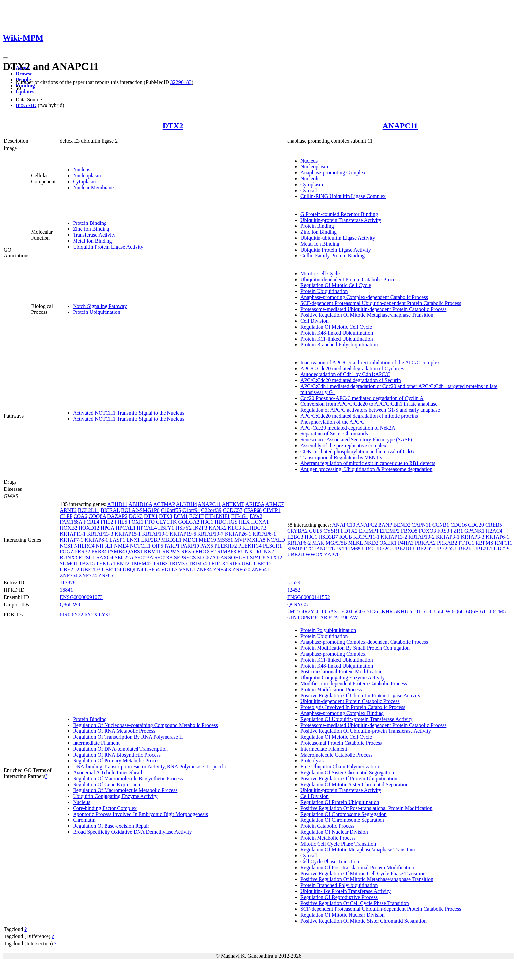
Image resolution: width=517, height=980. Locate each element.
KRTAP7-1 (72, 540)
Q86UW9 (70, 604)
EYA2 (256, 516)
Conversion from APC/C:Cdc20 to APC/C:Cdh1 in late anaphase (369, 404)
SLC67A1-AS (212, 558)
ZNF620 (241, 569)
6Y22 (77, 615)
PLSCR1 (273, 546)
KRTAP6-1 (264, 534)
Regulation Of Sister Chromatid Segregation (347, 772)
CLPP (66, 516)
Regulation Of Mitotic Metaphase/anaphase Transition (358, 850)
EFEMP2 (390, 531)
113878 (67, 583)
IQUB (346, 537)
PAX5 (207, 546)
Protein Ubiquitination (97, 312)
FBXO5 (409, 531)
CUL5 (316, 531)
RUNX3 (68, 558)
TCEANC (317, 549)
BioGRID (26, 105)
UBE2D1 (263, 564)
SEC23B (164, 558)
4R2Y (308, 612)
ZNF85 (106, 575)
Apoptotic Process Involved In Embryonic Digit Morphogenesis (140, 814)
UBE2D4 (111, 569)
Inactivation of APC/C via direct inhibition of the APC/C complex (370, 362)
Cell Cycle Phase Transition (330, 861)
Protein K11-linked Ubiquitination (337, 339)
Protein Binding (90, 223)
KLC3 (234, 528)
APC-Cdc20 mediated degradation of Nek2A (348, 428)
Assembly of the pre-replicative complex (343, 445)
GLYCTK (166, 522)
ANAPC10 (344, 525)
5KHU (401, 612)
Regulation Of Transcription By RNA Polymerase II (128, 737)
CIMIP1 (272, 510)
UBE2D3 (91, 569)
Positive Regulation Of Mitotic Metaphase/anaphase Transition (367, 315)
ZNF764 (69, 575)
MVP (240, 540)
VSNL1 (187, 569)
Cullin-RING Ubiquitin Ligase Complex (343, 196)
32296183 (181, 82)
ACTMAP (164, 504)
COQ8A (97, 516)
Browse (24, 74)
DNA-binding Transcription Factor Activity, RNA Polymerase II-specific (150, 767)
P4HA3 (406, 543)
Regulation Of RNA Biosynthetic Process (117, 755)
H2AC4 (494, 531)
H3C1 (207, 522)
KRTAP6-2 (299, 543)
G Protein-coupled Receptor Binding (339, 214)
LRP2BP (150, 540)
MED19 (207, 540)
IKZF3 (200, 528)
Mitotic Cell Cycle (320, 273)
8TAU (335, 618)
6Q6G (458, 612)
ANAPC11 (400, 126)
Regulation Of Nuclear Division (334, 832)
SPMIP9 (296, 549)
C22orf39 (211, 510)
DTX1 (151, 516)
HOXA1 (260, 522)
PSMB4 (116, 552)
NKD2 (371, 543)
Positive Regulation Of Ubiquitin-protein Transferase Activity (366, 731)
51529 (294, 583)
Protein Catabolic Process (327, 826)
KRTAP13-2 (394, 537)
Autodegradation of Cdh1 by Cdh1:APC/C (345, 374)
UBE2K (464, 549)
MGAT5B (336, 543)
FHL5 (121, 522)
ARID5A (255, 504)
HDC (220, 522)
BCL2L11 (89, 510)
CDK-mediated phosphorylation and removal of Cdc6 (357, 451)
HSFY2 (183, 528)
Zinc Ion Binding (91, 229)
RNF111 (503, 543)
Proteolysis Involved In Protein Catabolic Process (353, 707)
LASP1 (117, 540)
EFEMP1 (369, 531)
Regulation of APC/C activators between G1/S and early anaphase (370, 410)
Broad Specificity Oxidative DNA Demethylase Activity (132, 832)
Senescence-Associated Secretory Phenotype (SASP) (356, 440)
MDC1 (190, 540)
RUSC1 (87, 558)
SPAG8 (258, 558)
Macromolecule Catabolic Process (336, 755)
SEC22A (124, 558)
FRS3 (443, 531)
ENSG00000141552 (309, 597)
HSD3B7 (328, 537)
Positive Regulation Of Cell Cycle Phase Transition (355, 903)
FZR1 (457, 531)
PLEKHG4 (250, 546)
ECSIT (197, 516)
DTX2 (173, 126)
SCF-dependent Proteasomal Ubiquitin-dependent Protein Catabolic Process (381, 303)
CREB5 (494, 525)
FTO (150, 522)
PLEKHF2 (226, 546)
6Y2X (91, 615)
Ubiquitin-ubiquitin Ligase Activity (338, 238)
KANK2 (218, 528)
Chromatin (84, 820)
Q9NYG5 (297, 604)
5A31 (333, 612)
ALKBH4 (186, 504)
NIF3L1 (105, 546)
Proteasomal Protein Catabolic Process (341, 743)
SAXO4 (105, 558)
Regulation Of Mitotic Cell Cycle (336, 285)
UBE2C (383, 549)
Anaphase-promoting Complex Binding (342, 713)
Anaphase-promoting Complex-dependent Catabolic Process (364, 297)
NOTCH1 (140, 546)
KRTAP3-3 (472, 537)
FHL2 (107, 522)
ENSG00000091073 (81, 597)
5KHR (386, 612)
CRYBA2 (297, 531)
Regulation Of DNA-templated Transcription (120, 749)
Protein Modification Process (331, 689)
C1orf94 (191, 510)
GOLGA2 (189, 522)
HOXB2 (68, 528)
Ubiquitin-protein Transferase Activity (341, 220)
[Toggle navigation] (5, 58)
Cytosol (309, 190)
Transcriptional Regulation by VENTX (341, 457)
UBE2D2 (70, 569)
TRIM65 (351, 549)
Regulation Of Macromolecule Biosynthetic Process (128, 778)
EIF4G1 (240, 516)
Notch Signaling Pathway (100, 306)
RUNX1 (246, 552)
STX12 (274, 558)
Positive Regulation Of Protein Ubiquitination (349, 778)
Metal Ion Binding (92, 241)
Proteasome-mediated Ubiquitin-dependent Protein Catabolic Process (373, 309)
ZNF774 (88, 575)
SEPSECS (185, 558)
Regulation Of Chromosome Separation (342, 820)
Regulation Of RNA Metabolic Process (114, 731)
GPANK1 (474, 531)
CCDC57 (233, 510)
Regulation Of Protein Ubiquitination (340, 802)
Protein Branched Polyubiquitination (339, 345)
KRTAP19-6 (183, 534)
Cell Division (315, 321)
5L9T (415, 612)
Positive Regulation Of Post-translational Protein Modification (366, 808)
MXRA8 (256, 540)
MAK (318, 543)
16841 (66, 590)
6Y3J (105, 615)
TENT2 (121, 564)
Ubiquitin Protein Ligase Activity (108, 247)
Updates (25, 91)
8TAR (321, 618)
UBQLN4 (133, 569)
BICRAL (110, 510)
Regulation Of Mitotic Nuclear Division (343, 915)
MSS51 (225, 540)
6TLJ (486, 612)
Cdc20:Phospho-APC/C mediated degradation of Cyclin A (362, 398)
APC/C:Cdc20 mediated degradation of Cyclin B (352, 368)
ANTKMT (233, 504)
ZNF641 (260, 569)
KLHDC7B (255, 528)
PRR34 (99, 552)
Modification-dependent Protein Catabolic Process (354, 683)
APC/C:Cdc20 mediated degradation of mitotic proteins (359, 416)
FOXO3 (428, 531)
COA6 (80, 516)
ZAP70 (332, 555)
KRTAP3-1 (448, 537)
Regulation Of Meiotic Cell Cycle (336, 327)
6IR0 (65, 615)
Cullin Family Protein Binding (333, 256)
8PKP (307, 618)
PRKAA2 (425, 543)
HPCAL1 (126, 528)
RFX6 (187, 552)
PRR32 (82, 552)
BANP (385, 525)
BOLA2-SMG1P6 (140, 510)
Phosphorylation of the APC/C (333, 422)
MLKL (356, 543)
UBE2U (296, 555)
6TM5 (499, 612)
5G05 (360, 612)
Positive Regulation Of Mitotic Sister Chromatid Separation (364, 921)
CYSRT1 (333, 531)
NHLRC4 (84, 546)
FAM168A (71, 522)
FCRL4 (91, 522)
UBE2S (502, 549)
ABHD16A (140, 504)
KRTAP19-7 (210, 534)
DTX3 (166, 516)
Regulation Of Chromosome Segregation (344, 814)
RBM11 (152, 552)
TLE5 (335, 549)
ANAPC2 (367, 525)
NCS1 (66, 546)
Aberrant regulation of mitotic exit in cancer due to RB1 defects (368, 463)
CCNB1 (441, 525)
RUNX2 (265, 552)
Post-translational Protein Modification (342, 672)
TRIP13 (216, 564)
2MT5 (294, 612)
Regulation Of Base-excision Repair (111, 826)
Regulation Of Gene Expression (106, 784)
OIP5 (158, 546)
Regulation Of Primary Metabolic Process (117, 761)
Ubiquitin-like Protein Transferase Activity (346, 891)
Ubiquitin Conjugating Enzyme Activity (115, 796)
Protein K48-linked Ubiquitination (337, 333)
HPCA (107, 528)
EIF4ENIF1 (218, 516)
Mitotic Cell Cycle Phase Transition (338, 844)
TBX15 (87, 564)
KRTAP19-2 (421, 537)
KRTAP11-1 (73, 534)
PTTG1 (466, 543)
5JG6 (372, 612)
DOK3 (136, 516)
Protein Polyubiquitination (328, 630)
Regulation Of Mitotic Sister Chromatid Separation (354, 784)
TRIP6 (233, 564)
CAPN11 (421, 525)
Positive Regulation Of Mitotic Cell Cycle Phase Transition (363, 873)
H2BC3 (295, 537)
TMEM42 (141, 564)
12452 (294, 590)
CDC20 (476, 525)
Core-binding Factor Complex (105, 808)
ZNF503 (222, 569)
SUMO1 (69, 564)
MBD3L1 (171, 540)
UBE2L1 (483, 549)
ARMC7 (274, 504)
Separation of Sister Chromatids (334, 434)
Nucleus (81, 170)
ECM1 (181, 516)
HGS (232, 522)
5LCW (443, 612)
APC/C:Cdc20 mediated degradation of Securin (351, 380)
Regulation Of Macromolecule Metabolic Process (125, 790)
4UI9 (321, 612)
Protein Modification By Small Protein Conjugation (355, 648)
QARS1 (134, 552)
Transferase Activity (94, 235)
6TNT (294, 618)
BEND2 (402, 525)
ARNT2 (68, 510)
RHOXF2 (205, 552)
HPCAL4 (147, 528)
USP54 (152, 569)
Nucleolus (311, 178)
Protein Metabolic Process (328, 838)
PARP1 (172, 546)
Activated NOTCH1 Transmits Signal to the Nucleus (129, 413)
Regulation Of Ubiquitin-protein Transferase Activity (356, 719)
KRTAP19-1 (155, 534)
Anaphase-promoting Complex (333, 173)
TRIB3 (160, 564)
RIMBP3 (227, 552)
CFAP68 (253, 510)
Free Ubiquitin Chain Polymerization (340, 767)
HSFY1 (166, 528)
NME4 (121, 546)
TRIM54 (198, 564)
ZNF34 (204, 569)
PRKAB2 (447, 543)
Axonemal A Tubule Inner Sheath (108, 772)
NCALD (276, 540)
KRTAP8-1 (97, 540)
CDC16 (458, 525)
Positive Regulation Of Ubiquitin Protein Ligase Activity (360, 695)
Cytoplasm (84, 181)
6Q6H (472, 612)
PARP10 (190, 546)
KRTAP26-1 (238, 534)
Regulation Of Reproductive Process (339, 897)
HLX (244, 522)
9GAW (351, 618)
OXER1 (388, 543)
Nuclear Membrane (93, 187)
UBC (247, 564)
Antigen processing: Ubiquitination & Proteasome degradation (366, 469)
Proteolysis (312, 761)
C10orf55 (171, 510)
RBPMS (171, 552)
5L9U (429, 612)
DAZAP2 (117, 516)
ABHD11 (118, 504)
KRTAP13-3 (100, 534)
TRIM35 (178, 564)
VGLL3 (169, 569)
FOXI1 (136, 522)
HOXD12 (89, 528)
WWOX (314, 555)
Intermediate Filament (96, 743)
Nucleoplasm (87, 176)
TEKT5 (104, 564)
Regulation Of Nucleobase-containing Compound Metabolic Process (145, 725)
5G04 (347, 612)
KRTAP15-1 (128, 534)
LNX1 (133, 540)
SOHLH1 (238, 558)
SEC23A (144, 558)
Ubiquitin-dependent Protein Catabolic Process (350, 279)
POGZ (67, 552)
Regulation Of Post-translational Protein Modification (357, 867)
